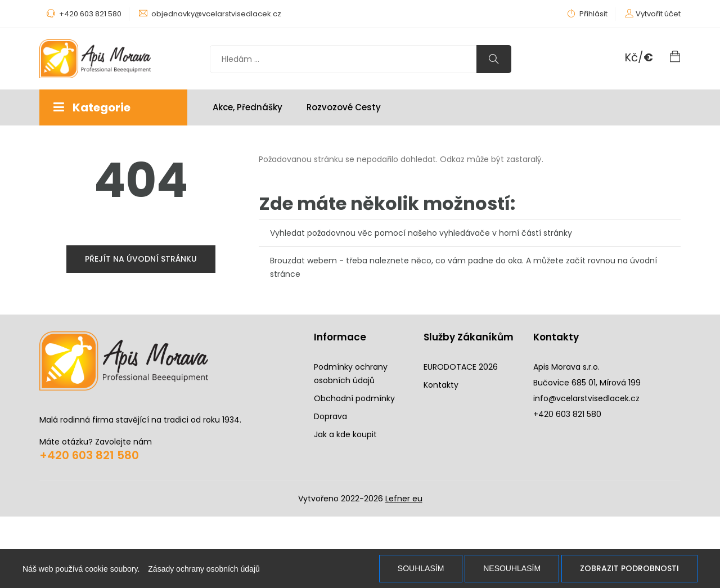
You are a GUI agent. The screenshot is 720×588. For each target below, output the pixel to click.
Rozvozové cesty (344, 107)
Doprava (330, 416)
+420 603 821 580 (89, 455)
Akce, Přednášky (247, 107)
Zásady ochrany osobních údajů (204, 569)
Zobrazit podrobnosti (629, 568)
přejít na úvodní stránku (141, 259)
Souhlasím (421, 568)
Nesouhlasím (512, 568)
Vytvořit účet (658, 14)
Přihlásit (587, 14)
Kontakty (441, 385)
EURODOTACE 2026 (461, 367)
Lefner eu (404, 499)
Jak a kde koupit (345, 434)
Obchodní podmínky (354, 398)
